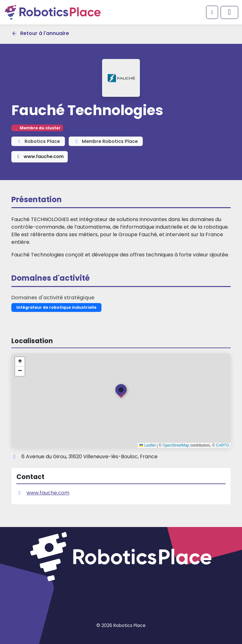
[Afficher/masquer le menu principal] (229, 12)
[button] (121, 392)
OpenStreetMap (176, 445)
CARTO (222, 445)
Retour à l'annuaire (40, 33)
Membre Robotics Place (106, 141)
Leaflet (147, 445)
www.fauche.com (40, 156)
